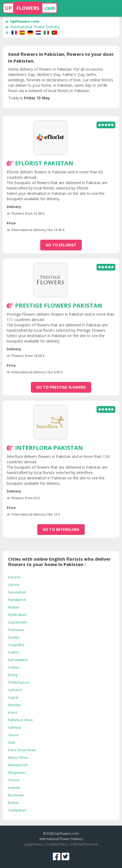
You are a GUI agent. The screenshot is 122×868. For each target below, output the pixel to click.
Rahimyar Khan (21, 720)
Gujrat (13, 697)
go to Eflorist (61, 245)
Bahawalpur (18, 660)
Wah (12, 742)
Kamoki (14, 787)
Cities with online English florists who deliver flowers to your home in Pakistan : (59, 562)
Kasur (13, 712)
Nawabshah (18, 765)
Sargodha (16, 645)
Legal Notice (34, 844)
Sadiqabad (17, 810)
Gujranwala (18, 622)
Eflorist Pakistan (44, 163)
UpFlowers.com (22, 21)
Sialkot (14, 652)
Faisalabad (17, 592)
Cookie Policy (57, 844)
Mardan (14, 705)
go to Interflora (61, 529)
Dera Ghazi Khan (22, 750)
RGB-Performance (84, 844)
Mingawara (17, 772)
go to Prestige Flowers (61, 387)
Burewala (16, 795)
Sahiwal (14, 727)
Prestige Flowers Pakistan (59, 305)
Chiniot (14, 780)
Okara (13, 735)
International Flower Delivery (33, 27)
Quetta (14, 637)
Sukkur (14, 667)
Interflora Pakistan (49, 447)
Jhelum (14, 803)
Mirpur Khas (18, 757)
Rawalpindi (17, 600)
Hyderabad (17, 615)
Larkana (15, 690)
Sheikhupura (19, 682)
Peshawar (16, 630)
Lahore (14, 585)
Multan (14, 607)
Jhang (13, 675)
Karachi (14, 577)
